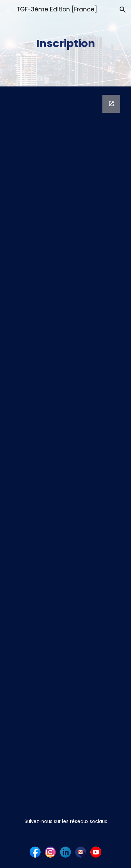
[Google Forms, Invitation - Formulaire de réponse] (65, 447)
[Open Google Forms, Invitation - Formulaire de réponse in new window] (111, 104)
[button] (8, 10)
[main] (65, 43)
